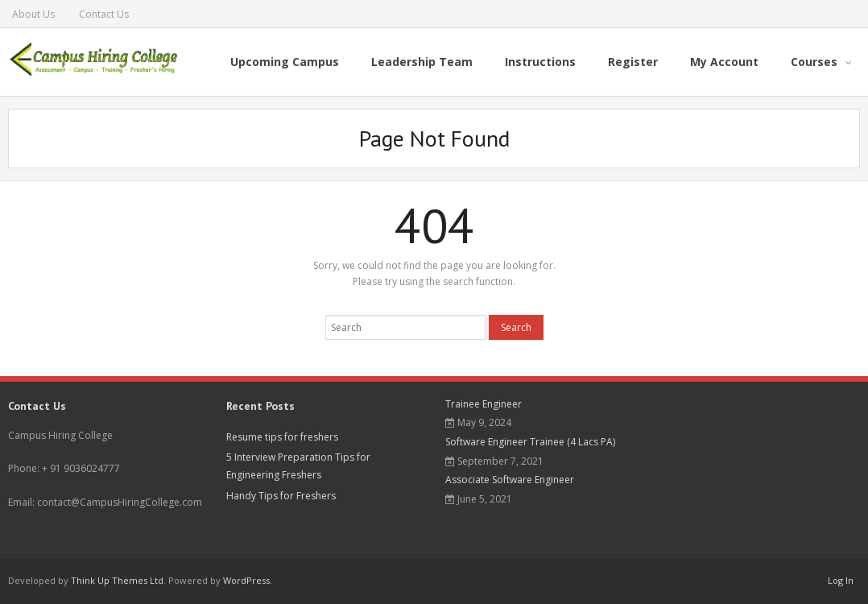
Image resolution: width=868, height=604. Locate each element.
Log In (841, 580)
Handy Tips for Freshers (281, 496)
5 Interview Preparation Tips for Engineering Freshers (298, 466)
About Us (33, 14)
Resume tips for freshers (282, 437)
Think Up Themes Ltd (117, 580)
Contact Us (104, 14)
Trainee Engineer (484, 404)
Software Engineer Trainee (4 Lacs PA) (530, 442)
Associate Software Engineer (510, 480)
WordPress (246, 580)
